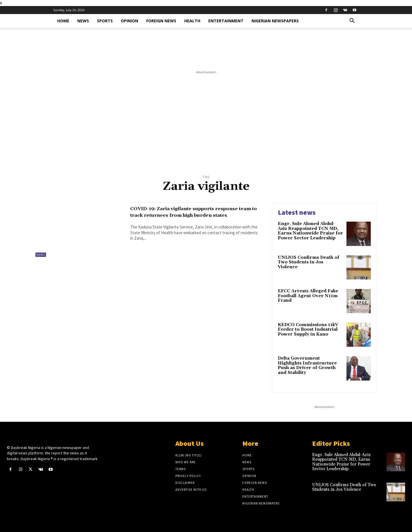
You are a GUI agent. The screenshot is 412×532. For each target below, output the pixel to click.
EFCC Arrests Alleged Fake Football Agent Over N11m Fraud (308, 296)
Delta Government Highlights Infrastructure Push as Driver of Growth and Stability (307, 365)
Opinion (129, 21)
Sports (105, 21)
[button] (352, 21)
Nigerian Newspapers (275, 21)
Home (63, 21)
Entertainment (226, 21)
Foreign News (161, 21)
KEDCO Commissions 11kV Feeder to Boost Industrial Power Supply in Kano (308, 330)
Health (192, 21)
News (83, 21)
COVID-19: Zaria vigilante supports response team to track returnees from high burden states (190, 215)
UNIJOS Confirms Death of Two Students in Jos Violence (309, 262)
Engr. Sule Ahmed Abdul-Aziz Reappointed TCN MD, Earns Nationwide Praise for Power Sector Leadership (310, 231)
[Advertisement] (206, 130)
